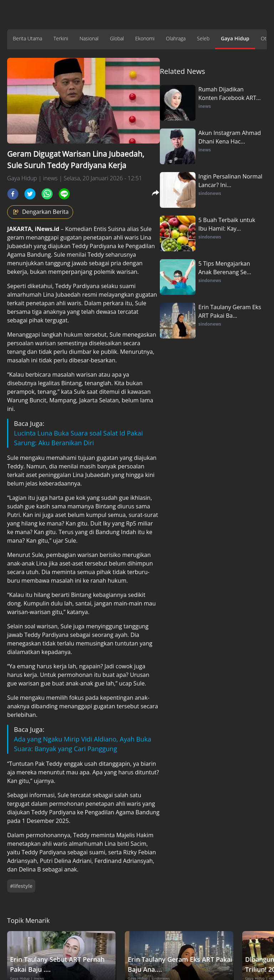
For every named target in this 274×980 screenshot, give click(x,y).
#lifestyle (21, 886)
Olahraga (176, 38)
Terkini (61, 38)
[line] (64, 194)
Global (117, 38)
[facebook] (13, 194)
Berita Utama (27, 38)
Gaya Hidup (235, 38)
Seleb (203, 38)
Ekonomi (145, 38)
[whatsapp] (47, 194)
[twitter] (30, 194)
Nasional (89, 38)
